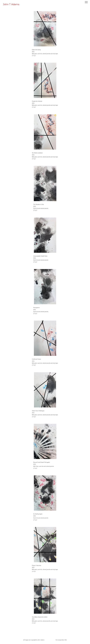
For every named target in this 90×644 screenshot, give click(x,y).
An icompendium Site (61, 640)
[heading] (11, 5)
